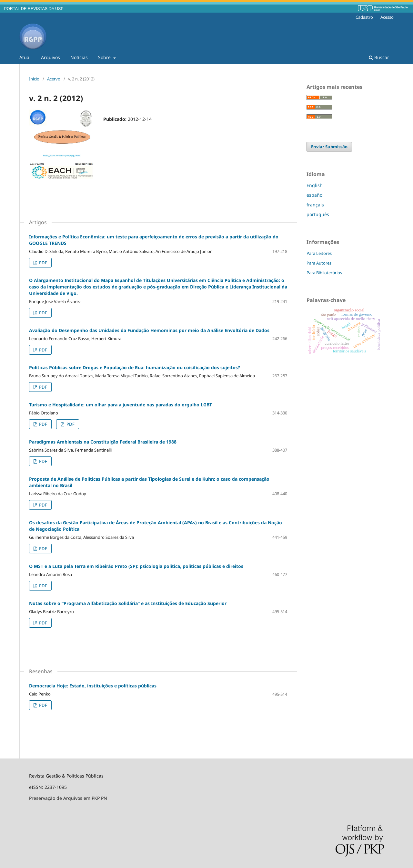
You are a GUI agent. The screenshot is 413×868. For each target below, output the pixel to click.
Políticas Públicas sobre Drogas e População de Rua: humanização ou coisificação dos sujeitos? (135, 367)
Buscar (379, 57)
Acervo (54, 79)
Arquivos (50, 57)
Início (34, 79)
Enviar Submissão (329, 147)
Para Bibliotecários (324, 273)
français (315, 205)
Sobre (105, 57)
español (315, 195)
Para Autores (319, 263)
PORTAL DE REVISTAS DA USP (34, 9)
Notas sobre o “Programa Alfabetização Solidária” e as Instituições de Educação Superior (128, 603)
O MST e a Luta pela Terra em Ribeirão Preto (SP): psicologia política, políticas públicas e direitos (136, 566)
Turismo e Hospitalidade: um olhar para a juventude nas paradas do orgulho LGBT (121, 405)
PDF (43, 263)
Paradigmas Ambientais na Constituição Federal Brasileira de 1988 (103, 442)
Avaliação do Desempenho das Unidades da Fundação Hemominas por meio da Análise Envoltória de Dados (149, 330)
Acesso (387, 17)
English (315, 185)
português (318, 214)
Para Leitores (319, 253)
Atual (25, 57)
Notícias (79, 57)
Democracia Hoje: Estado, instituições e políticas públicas (93, 686)
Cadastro (364, 17)
